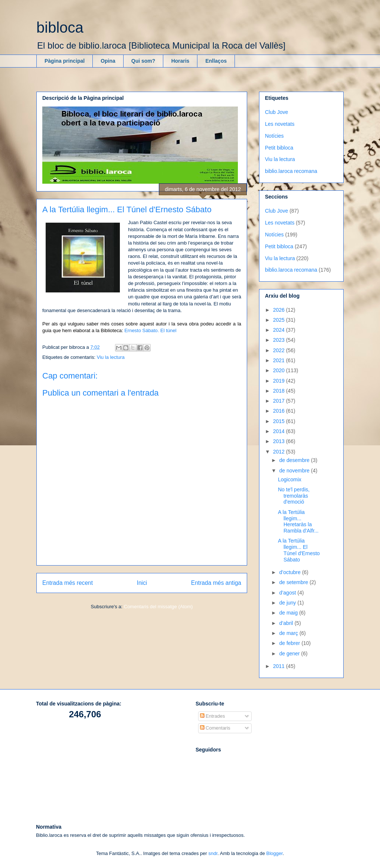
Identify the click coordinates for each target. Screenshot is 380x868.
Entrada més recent (68, 583)
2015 (280, 421)
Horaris (180, 61)
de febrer (290, 643)
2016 (280, 411)
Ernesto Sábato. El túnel (150, 330)
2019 (280, 381)
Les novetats (280, 124)
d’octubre (290, 572)
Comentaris (215, 728)
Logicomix (290, 479)
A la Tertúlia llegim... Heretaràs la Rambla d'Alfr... (298, 521)
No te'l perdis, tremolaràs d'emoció (294, 496)
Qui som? (143, 61)
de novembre (295, 471)
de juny (288, 603)
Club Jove (276, 112)
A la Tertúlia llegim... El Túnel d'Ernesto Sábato (299, 550)
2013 (280, 441)
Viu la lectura (111, 357)
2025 (280, 320)
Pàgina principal (65, 61)
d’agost (288, 593)
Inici (142, 583)
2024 (280, 330)
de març (289, 633)
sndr (213, 853)
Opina (108, 61)
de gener (290, 654)
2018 (280, 391)
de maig (289, 613)
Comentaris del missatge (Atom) (158, 607)
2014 (280, 431)
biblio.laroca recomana (291, 171)
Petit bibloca (279, 148)
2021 (280, 360)
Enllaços (216, 61)
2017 (280, 401)
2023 (280, 340)
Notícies (274, 136)
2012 (280, 452)
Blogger (275, 853)
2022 (280, 350)
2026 (280, 310)
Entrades (213, 716)
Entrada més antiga (216, 583)
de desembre (295, 460)
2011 (280, 666)
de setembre (294, 582)
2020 (280, 370)
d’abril (287, 623)
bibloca (60, 27)
